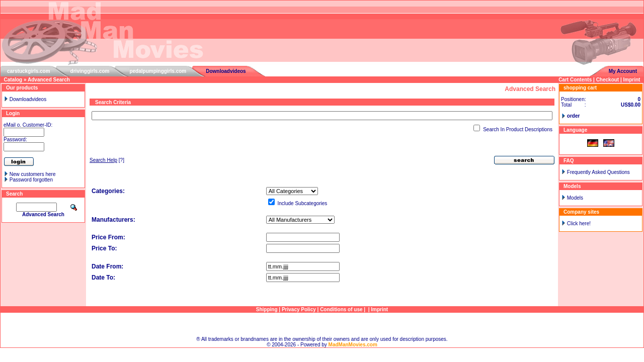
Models (575, 198)
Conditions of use (341, 309)
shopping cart (580, 88)
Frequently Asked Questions (598, 172)
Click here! (579, 223)
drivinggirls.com (90, 71)
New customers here (33, 174)
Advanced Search (49, 80)
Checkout (608, 80)
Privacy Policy (299, 309)
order (574, 116)
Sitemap (322, 325)
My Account (623, 71)
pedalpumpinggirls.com (158, 71)
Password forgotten (31, 180)
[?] (107, 160)
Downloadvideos (226, 71)
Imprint (632, 80)
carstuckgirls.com (29, 71)
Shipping (267, 309)
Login (13, 113)
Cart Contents (575, 80)
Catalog (13, 80)
